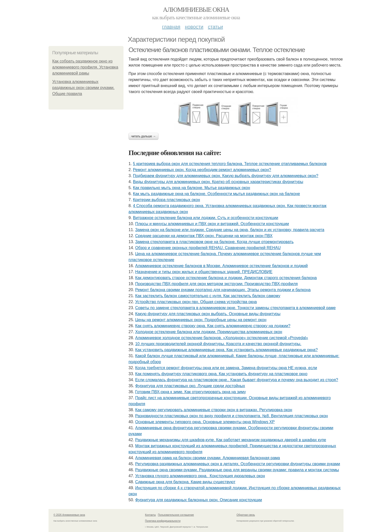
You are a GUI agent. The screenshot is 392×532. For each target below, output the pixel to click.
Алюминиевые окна (196, 10)
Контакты (150, 515)
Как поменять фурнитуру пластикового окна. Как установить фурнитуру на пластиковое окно (221, 374)
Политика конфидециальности (163, 521)
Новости (194, 27)
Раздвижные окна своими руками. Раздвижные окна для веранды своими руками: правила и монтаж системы (237, 470)
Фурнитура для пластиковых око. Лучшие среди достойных (190, 386)
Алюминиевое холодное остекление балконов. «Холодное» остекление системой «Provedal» (222, 338)
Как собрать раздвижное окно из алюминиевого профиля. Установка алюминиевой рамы (85, 67)
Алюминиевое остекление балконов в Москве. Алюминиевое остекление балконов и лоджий (221, 266)
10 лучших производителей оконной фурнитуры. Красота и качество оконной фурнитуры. (218, 344)
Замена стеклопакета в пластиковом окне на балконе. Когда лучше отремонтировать (214, 242)
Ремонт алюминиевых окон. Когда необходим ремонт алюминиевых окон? (202, 170)
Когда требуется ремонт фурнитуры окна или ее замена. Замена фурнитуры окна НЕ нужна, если (226, 368)
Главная (171, 27)
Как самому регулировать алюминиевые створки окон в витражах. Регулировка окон (214, 410)
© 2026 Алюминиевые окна (69, 515)
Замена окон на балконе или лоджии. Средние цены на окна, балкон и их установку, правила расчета (230, 230)
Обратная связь (246, 515)
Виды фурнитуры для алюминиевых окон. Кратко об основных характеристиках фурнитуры (218, 182)
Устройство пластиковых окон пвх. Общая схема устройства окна (196, 302)
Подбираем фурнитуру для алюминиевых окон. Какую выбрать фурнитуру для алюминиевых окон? (226, 176)
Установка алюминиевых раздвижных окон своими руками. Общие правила (83, 88)
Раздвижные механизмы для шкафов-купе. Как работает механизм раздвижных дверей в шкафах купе (231, 440)
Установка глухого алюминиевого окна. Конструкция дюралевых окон (200, 476)
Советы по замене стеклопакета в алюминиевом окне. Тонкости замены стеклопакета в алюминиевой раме (235, 308)
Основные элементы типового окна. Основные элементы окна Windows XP (205, 422)
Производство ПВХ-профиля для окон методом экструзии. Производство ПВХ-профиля (216, 284)
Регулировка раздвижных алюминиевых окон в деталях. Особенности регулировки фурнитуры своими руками (238, 464)
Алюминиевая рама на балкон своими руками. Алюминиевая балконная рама (208, 458)
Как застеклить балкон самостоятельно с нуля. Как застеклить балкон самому (208, 296)
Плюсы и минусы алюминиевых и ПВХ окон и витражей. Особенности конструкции (212, 224)
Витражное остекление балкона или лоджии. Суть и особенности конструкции (206, 218)
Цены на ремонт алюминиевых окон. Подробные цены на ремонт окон (201, 320)
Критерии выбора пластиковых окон (166, 200)
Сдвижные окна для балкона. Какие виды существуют (185, 482)
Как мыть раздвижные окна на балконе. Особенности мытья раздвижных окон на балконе (216, 194)
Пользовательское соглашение (176, 515)
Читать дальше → (143, 136)
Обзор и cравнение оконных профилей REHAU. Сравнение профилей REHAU (208, 248)
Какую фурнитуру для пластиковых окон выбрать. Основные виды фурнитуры (208, 314)
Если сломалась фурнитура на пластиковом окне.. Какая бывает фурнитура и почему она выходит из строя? (237, 380)
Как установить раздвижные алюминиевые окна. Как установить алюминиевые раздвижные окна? (226, 350)
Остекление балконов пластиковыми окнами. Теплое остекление (217, 50)
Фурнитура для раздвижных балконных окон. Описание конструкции (199, 500)
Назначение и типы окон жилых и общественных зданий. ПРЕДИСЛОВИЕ (204, 272)
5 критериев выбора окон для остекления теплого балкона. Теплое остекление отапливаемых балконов (230, 164)
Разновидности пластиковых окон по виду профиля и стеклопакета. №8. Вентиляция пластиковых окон (232, 416)
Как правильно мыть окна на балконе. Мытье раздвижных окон (192, 188)
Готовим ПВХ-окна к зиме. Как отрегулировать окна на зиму (191, 392)
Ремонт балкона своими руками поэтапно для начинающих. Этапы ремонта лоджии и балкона (223, 290)
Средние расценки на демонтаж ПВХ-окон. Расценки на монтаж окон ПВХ (204, 236)
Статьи (215, 27)
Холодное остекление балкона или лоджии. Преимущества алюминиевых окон (209, 332)
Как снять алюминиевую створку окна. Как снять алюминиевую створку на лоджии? (213, 326)
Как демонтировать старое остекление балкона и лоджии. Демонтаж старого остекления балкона (226, 278)
